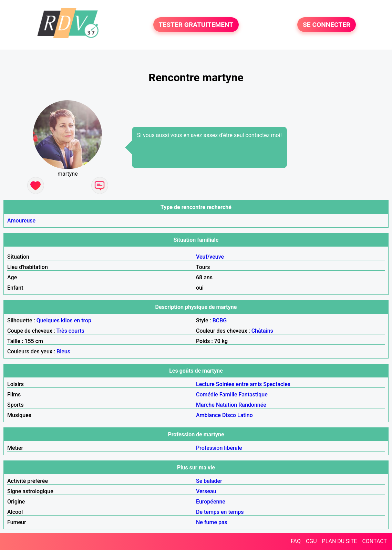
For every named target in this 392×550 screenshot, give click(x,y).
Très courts (70, 331)
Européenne (211, 502)
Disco (229, 415)
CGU (311, 541)
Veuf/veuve (210, 257)
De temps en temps (220, 512)
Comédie (207, 395)
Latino (245, 415)
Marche (205, 405)
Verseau (206, 491)
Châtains (262, 331)
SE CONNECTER (327, 25)
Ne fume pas (212, 522)
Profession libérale (219, 448)
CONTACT (374, 541)
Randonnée (252, 405)
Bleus (63, 351)
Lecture (205, 384)
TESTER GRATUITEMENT (196, 25)
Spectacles (277, 384)
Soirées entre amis (239, 384)
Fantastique (253, 395)
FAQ (296, 541)
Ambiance (208, 415)
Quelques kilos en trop (64, 320)
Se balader (209, 481)
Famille (228, 395)
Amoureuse (21, 221)
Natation (226, 405)
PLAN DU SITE (340, 541)
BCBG (220, 320)
